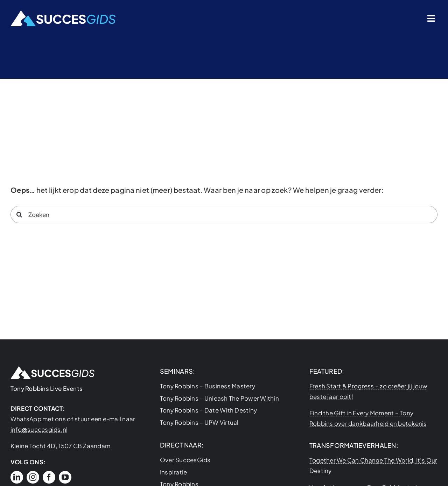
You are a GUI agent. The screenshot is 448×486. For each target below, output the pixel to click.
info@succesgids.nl (39, 429)
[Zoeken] (224, 214)
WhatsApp (26, 419)
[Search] (19, 214)
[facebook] (49, 477)
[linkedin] (17, 477)
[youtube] (65, 477)
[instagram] (33, 477)
